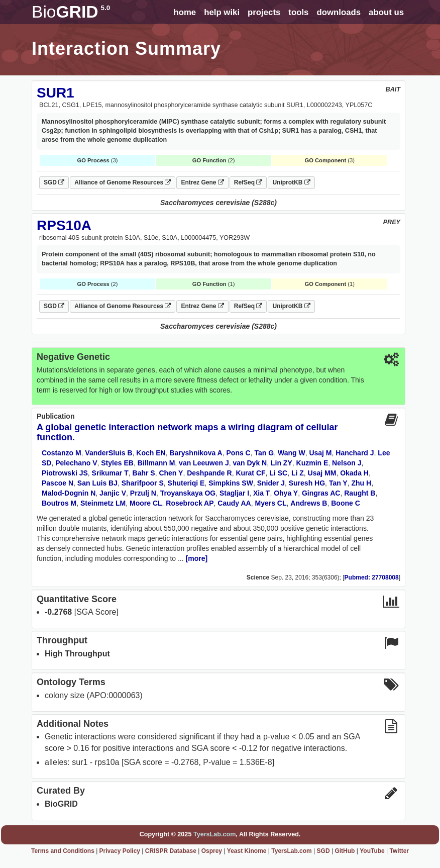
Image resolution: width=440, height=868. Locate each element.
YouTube (372, 851)
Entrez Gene (202, 182)
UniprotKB (291, 182)
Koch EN (151, 453)
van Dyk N (250, 463)
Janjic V (113, 493)
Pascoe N (58, 483)
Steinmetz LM (103, 503)
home (185, 12)
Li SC (278, 473)
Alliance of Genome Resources (123, 182)
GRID (71, 12)
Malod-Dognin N (69, 493)
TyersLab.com (214, 834)
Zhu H (361, 483)
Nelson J (347, 463)
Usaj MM (322, 473)
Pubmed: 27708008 (372, 577)
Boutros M (59, 503)
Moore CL (146, 503)
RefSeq (248, 182)
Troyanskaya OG (188, 493)
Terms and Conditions (63, 851)
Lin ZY (282, 463)
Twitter (399, 851)
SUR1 (56, 93)
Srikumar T (110, 473)
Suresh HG (307, 483)
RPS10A (64, 225)
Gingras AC (321, 493)
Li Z (298, 473)
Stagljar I (234, 493)
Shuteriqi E (186, 483)
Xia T (261, 493)
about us (386, 12)
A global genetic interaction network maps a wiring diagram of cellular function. (187, 432)
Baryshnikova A (196, 453)
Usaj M (320, 453)
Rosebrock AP (190, 503)
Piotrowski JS (65, 473)
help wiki (222, 12)
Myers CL (271, 503)
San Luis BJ (97, 483)
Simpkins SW (231, 483)
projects (264, 12)
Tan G (264, 453)
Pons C (239, 453)
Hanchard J (355, 453)
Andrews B (309, 503)
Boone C (346, 503)
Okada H (354, 473)
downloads (339, 12)
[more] (197, 558)
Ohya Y (286, 493)
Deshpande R (209, 473)
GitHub (345, 851)
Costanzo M (62, 453)
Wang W (292, 453)
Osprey (212, 851)
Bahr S (144, 473)
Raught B (360, 493)
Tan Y (338, 483)
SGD (54, 182)
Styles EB (117, 463)
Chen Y (171, 473)
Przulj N (143, 493)
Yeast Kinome (247, 851)
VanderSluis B (108, 453)
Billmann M (156, 463)
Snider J (271, 483)
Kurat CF (250, 473)
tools (298, 12)
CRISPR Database (171, 851)
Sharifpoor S (143, 483)
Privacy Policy (120, 851)
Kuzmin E (312, 463)
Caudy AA (234, 503)
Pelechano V (76, 463)
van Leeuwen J (204, 463)
